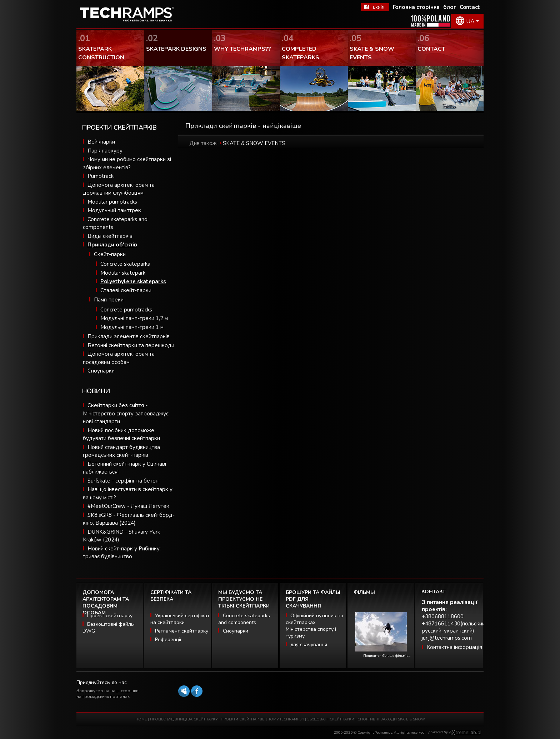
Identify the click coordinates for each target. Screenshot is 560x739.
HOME (141, 719)
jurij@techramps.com (447, 638)
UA (470, 21)
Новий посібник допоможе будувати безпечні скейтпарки (121, 435)
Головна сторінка (416, 7)
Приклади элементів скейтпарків (129, 336)
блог (450, 7)
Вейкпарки (101, 142)
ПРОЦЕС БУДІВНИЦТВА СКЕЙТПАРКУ (184, 719)
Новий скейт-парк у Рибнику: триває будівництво (122, 553)
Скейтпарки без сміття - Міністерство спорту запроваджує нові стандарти (126, 413)
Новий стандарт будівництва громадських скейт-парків (121, 451)
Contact (470, 7)
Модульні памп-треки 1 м (132, 327)
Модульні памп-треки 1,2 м (134, 318)
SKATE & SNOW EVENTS (254, 143)
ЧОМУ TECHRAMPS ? (286, 719)
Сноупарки (101, 371)
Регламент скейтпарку (182, 631)
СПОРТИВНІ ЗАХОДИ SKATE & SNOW (391, 719)
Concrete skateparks (125, 264)
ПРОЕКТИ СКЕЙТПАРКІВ (243, 719)
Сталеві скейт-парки (126, 290)
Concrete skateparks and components (244, 619)
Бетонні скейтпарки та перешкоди (131, 345)
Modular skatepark (123, 273)
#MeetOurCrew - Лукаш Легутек (128, 506)
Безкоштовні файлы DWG (109, 628)
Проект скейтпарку (110, 616)
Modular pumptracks (112, 202)
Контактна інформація (454, 647)
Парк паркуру (105, 151)
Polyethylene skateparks (133, 281)
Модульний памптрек (114, 210)
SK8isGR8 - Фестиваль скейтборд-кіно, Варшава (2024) (129, 519)
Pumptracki (101, 176)
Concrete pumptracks (126, 310)
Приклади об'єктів (112, 245)
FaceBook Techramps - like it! (375, 7)
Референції (168, 640)
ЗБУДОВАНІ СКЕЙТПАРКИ (331, 719)
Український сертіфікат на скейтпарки (180, 619)
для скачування (309, 645)
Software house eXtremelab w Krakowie (465, 733)
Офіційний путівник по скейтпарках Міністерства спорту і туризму (314, 626)
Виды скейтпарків (110, 236)
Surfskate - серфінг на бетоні (124, 481)
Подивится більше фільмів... (387, 656)
